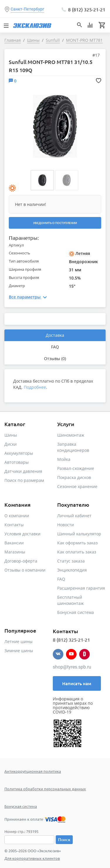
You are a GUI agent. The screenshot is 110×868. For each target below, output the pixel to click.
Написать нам (77, 683)
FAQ (55, 347)
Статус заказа (71, 561)
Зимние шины (19, 651)
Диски (11, 444)
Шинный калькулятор (79, 534)
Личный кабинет (74, 516)
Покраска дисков (74, 477)
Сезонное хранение (77, 486)
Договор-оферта (21, 561)
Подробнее (35, 387)
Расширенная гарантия (81, 588)
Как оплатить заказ (77, 552)
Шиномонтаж (71, 435)
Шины (11, 435)
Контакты (14, 525)
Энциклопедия (72, 570)
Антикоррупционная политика (33, 771)
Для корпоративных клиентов (32, 858)
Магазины (15, 552)
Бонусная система (76, 612)
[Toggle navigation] (6, 25)
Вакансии (14, 543)
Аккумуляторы (19, 453)
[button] (42, 180)
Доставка (55, 335)
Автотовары (17, 462)
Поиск (64, 840)
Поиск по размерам (24, 480)
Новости (66, 525)
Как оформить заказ (77, 543)
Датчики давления (23, 471)
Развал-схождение (76, 468)
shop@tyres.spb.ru (72, 667)
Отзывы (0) (55, 359)
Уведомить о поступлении (55, 223)
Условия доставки (22, 534)
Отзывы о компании (25, 570)
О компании (17, 516)
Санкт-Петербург (27, 9)
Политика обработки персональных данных (45, 789)
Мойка (64, 459)
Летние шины (18, 642)
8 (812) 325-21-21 (87, 9)
